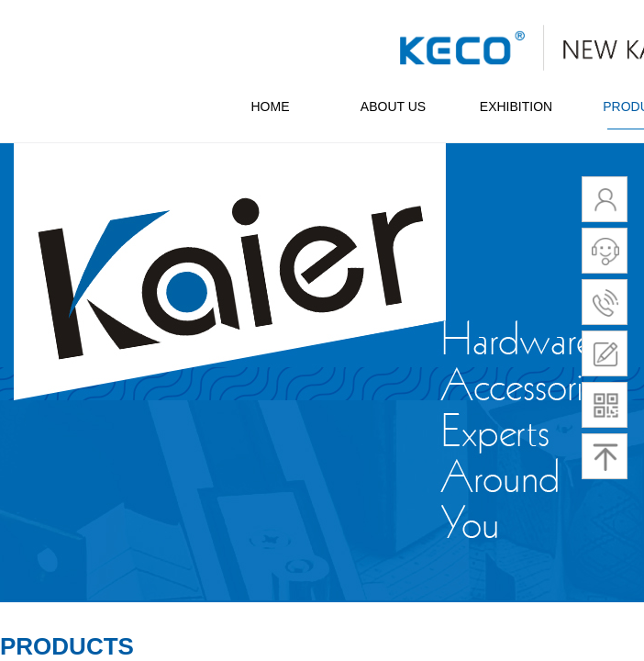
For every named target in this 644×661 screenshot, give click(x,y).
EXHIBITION (516, 106)
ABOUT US (393, 106)
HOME (271, 106)
